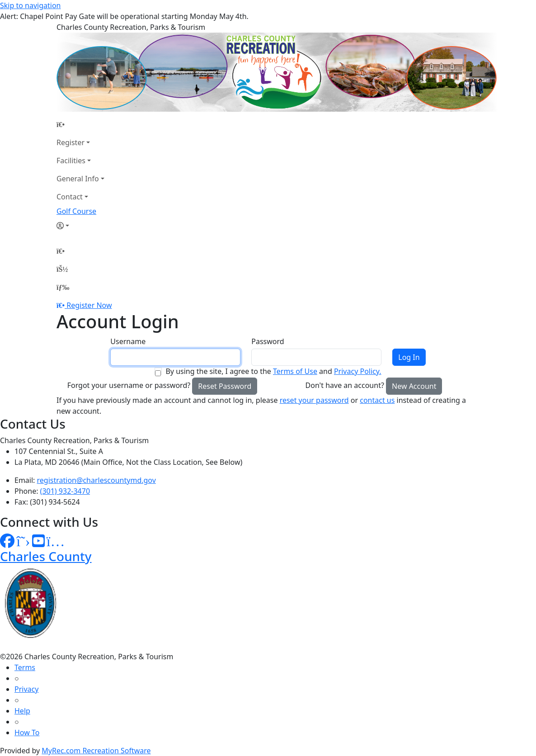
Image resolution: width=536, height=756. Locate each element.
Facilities (71, 161)
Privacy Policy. (358, 371)
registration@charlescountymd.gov (96, 480)
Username (128, 341)
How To (27, 732)
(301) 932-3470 (65, 491)
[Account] (80, 226)
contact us (377, 400)
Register (71, 142)
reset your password (314, 400)
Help (22, 711)
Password (268, 341)
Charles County (46, 556)
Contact (70, 197)
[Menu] (63, 287)
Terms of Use (295, 371)
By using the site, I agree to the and (273, 371)
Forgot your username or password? (129, 385)
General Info (78, 179)
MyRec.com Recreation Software (96, 751)
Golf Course (76, 211)
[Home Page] (80, 124)
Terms (25, 667)
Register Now (89, 305)
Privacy (26, 689)
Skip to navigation (30, 5)
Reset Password (225, 386)
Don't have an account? (345, 385)
